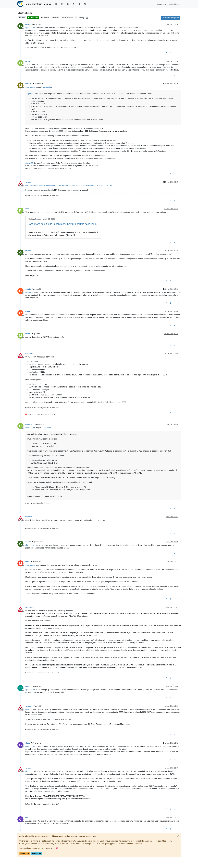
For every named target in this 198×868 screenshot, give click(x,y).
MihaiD (28, 61)
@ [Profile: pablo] (28, 709)
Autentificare (36, 853)
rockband (29, 209)
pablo (27, 686)
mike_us (28, 84)
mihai (27, 562)
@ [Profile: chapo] (29, 771)
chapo (28, 743)
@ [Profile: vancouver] (30, 28)
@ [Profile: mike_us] (32, 94)
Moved (22, 18)
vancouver (29, 182)
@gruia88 (36, 289)
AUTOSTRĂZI (33, 18)
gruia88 (28, 24)
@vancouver (37, 24)
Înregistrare (25, 853)
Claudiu (28, 289)
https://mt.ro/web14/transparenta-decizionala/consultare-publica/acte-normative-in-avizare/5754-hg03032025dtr (69, 185)
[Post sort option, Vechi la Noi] (157, 18)
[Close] (178, 836)
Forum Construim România (38, 4)
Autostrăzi (47, 87)
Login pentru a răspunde (170, 18)
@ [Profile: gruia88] (29, 163)
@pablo (38, 706)
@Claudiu (36, 334)
